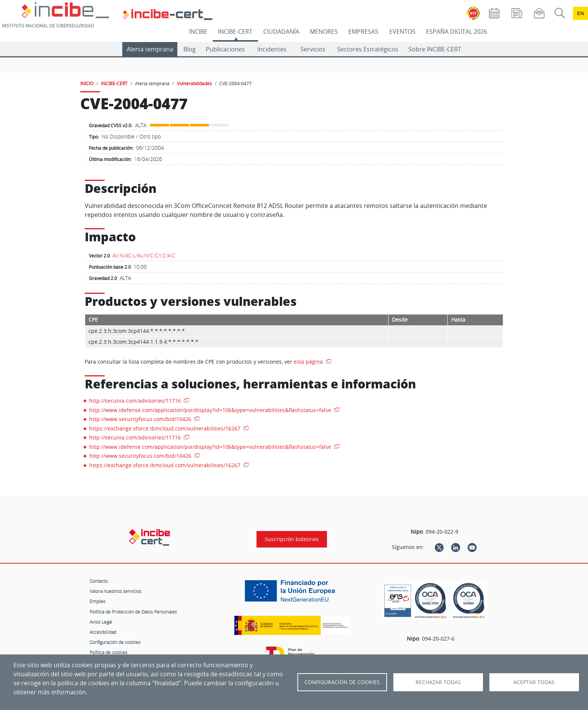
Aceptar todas (534, 682)
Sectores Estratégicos (368, 49)
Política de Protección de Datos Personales (133, 612)
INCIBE (198, 32)
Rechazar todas (438, 682)
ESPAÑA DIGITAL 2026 (457, 32)
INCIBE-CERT (235, 32)
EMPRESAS (363, 32)
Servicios (313, 49)
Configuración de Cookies (342, 682)
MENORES (324, 32)
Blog (190, 49)
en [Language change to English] (580, 13)
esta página (309, 362)
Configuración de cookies (115, 642)
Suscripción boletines (292, 539)
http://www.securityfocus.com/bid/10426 (141, 419)
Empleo (97, 601)
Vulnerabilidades (194, 83)
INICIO (87, 83)
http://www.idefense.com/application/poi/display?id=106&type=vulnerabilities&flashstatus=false (211, 410)
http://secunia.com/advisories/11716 (136, 401)
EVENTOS (402, 32)
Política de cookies (109, 652)
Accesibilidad (103, 632)
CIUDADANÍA (281, 32)
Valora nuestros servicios (115, 591)
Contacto (99, 581)
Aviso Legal (101, 622)
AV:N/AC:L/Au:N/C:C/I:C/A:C (144, 255)
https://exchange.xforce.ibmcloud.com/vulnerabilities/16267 (166, 428)
